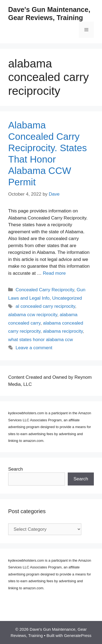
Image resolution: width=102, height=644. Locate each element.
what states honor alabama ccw (41, 340)
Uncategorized (67, 298)
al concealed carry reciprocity (45, 306)
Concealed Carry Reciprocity (45, 290)
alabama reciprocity (63, 331)
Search (16, 469)
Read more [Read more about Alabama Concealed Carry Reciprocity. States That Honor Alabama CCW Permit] (54, 273)
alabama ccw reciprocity (33, 315)
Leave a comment (34, 348)
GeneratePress (78, 635)
